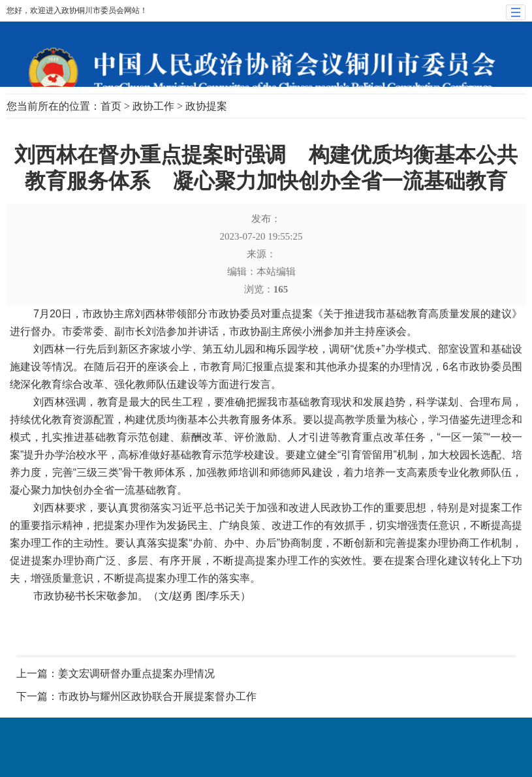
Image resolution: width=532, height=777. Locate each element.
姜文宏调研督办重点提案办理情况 (136, 674)
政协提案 (206, 106)
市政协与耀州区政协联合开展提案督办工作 (157, 696)
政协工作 (153, 106)
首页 (111, 106)
